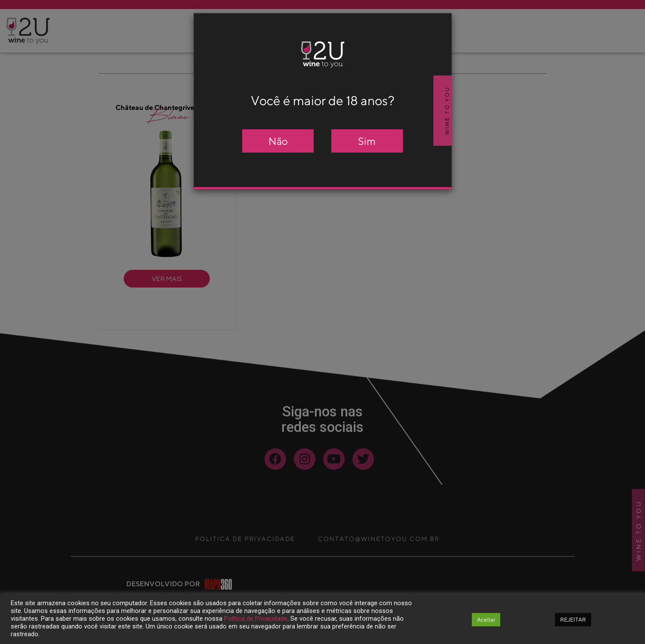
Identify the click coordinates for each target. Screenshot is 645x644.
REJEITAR (573, 620)
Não (278, 141)
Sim (367, 141)
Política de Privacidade (256, 619)
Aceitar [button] (486, 620)
